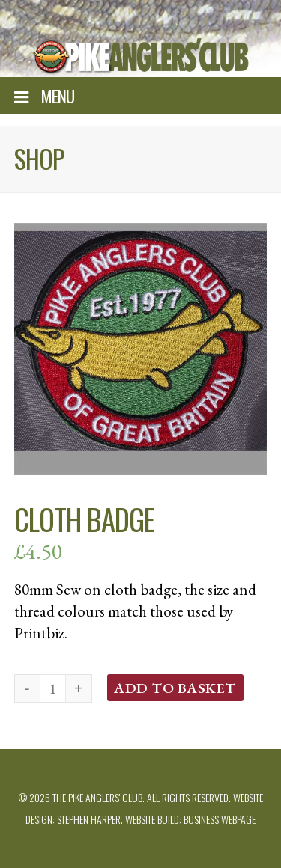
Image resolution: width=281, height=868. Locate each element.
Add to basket (175, 688)
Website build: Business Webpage (190, 819)
